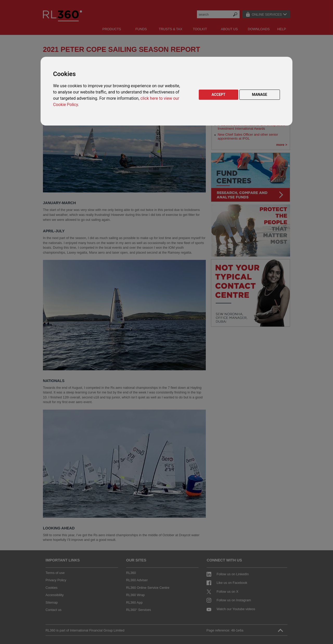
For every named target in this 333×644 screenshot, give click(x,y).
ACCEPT (218, 95)
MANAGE (260, 95)
